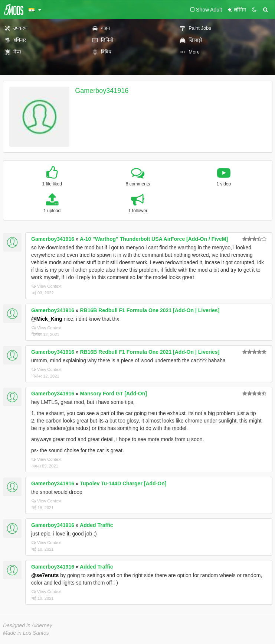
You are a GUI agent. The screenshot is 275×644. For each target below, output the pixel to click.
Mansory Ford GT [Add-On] (114, 394)
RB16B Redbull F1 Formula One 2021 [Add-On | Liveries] (150, 310)
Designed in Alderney (28, 625)
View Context (47, 286)
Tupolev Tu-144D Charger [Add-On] (123, 483)
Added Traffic (96, 525)
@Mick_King (47, 319)
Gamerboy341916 (102, 91)
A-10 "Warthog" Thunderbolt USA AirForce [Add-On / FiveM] (154, 239)
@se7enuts (45, 575)
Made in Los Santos (26, 633)
